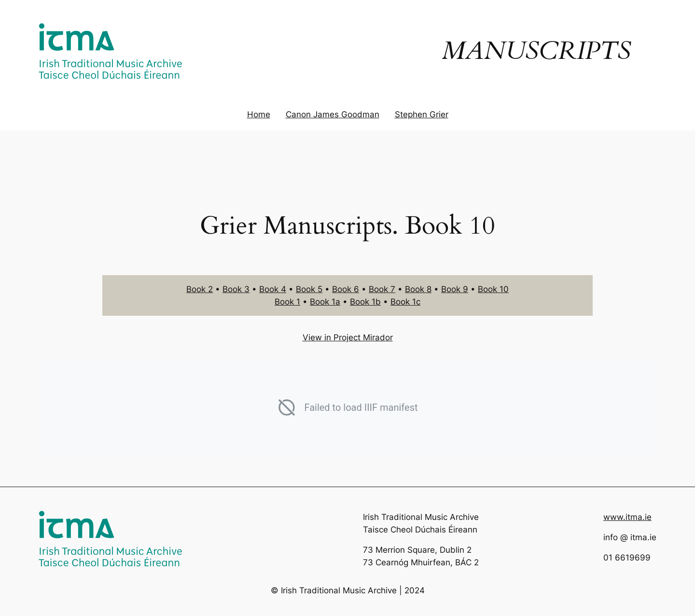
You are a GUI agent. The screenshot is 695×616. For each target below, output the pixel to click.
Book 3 (236, 289)
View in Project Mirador (348, 337)
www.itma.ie (627, 517)
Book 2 (200, 289)
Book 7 (382, 289)
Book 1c (405, 302)
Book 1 (287, 302)
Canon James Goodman (333, 114)
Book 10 (493, 289)
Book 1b (365, 302)
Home (259, 114)
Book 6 (346, 289)
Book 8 (418, 289)
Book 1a (325, 302)
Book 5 (309, 289)
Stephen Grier (422, 114)
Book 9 (455, 289)
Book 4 (273, 289)
